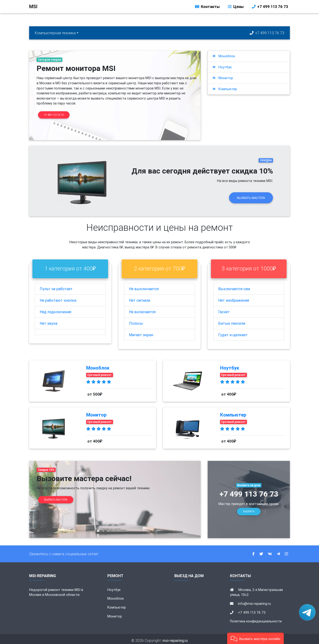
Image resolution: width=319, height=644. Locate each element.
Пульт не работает (56, 285)
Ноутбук (222, 67)
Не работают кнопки (58, 297)
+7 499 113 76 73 (270, 8)
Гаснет (224, 309)
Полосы (136, 320)
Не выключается (144, 285)
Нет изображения (234, 297)
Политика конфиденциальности (256, 618)
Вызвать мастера (251, 195)
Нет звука (49, 320)
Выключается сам (234, 285)
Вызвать (249, 508)
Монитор (223, 78)
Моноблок (224, 56)
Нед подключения (55, 309)
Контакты (207, 8)
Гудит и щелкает (233, 332)
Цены (235, 8)
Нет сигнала (140, 297)
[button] (255, 638)
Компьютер (225, 89)
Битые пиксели (232, 320)
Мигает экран (141, 332)
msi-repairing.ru (175, 637)
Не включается (142, 309)
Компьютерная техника (55, 33)
